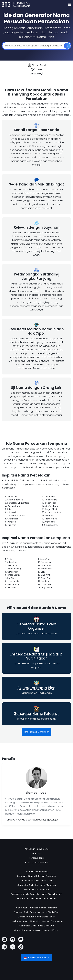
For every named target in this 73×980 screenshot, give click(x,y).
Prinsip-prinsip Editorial (37, 862)
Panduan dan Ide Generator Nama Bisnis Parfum (36, 894)
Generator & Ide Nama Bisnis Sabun (36, 917)
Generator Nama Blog (36, 688)
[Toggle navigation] (69, 4)
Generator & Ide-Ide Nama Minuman (37, 885)
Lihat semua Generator (37, 732)
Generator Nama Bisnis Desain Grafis (37, 899)
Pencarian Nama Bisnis (37, 849)
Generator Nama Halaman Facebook (37, 876)
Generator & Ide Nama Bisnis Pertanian (37, 908)
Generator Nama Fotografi (36, 714)
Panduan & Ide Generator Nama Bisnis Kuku (36, 912)
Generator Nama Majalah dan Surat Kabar (36, 656)
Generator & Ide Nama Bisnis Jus (37, 926)
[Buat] (67, 46)
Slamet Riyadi (39, 65)
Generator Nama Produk (36, 890)
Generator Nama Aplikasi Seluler (37, 881)
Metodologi (37, 73)
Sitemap (37, 853)
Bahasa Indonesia (36, 958)
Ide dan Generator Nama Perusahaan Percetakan (37, 921)
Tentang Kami (36, 858)
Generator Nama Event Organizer (37, 626)
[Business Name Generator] (16, 4)
